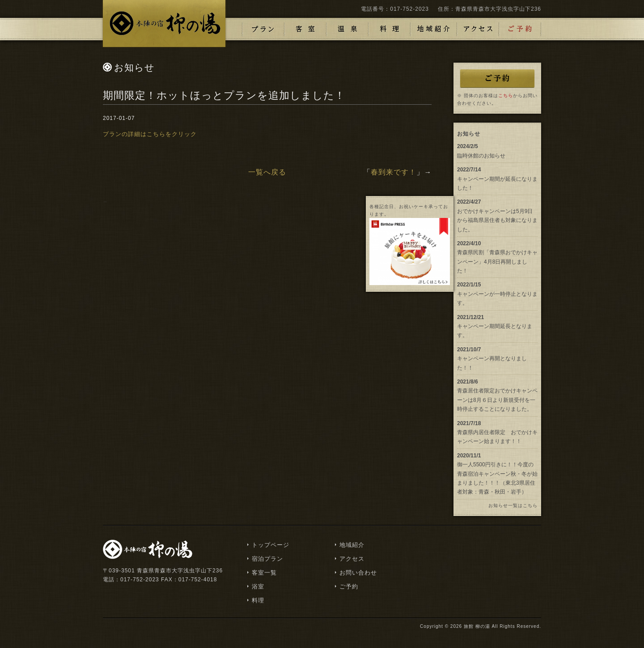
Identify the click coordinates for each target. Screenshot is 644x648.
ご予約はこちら (497, 78)
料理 (390, 29)
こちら (506, 96)
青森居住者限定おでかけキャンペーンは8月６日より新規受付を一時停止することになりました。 (497, 400)
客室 (305, 29)
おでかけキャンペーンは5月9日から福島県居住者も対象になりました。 (497, 220)
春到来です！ (394, 172)
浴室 (347, 29)
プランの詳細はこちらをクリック (150, 134)
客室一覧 (264, 573)
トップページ (271, 545)
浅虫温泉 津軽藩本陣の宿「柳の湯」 (164, 23)
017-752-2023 (409, 9)
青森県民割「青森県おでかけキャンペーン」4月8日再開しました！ (497, 262)
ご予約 (520, 29)
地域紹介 (434, 29)
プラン (263, 29)
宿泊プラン (267, 559)
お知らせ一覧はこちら (513, 505)
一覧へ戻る (267, 172)
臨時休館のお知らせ (481, 156)
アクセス (478, 29)
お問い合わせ (358, 573)
